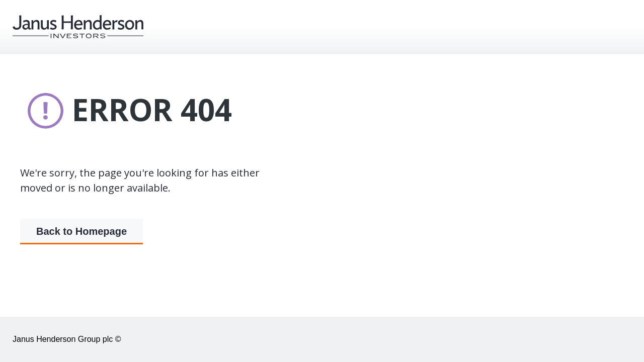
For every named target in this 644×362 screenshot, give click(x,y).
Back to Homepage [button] (82, 232)
